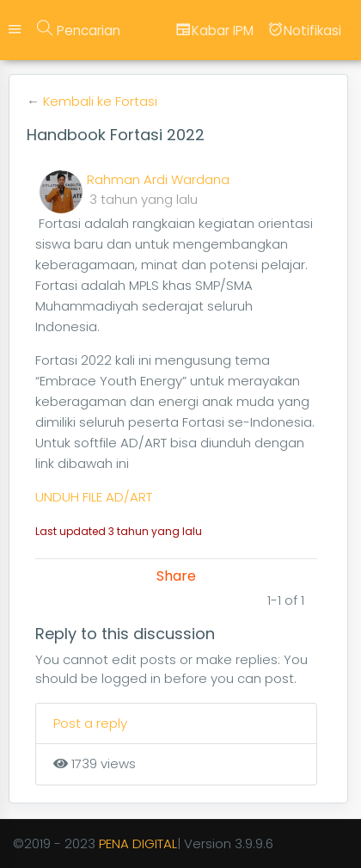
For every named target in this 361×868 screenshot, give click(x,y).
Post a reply (90, 723)
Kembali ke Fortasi (100, 101)
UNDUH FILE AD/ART (94, 497)
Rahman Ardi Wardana (158, 179)
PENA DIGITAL (138, 843)
